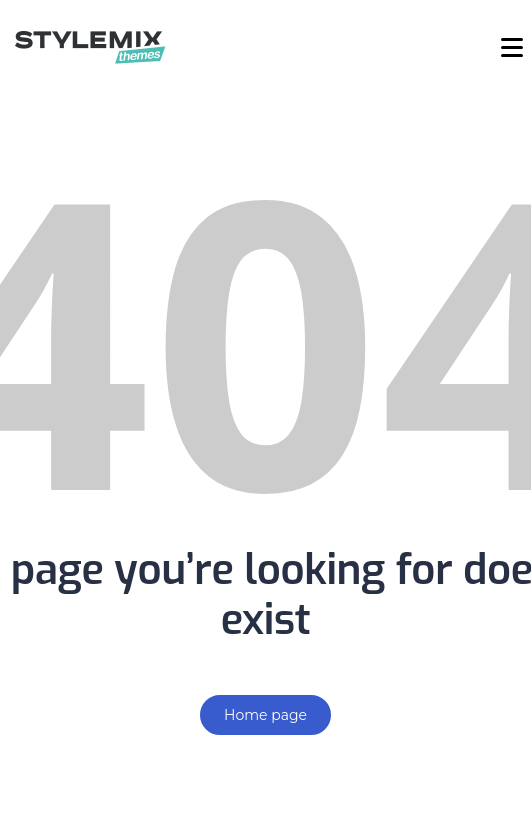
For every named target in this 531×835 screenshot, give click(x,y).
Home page (265, 715)
